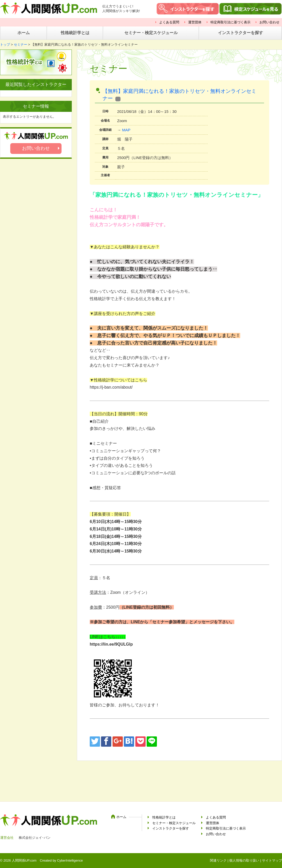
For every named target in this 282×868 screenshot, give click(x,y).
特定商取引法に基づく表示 (230, 22)
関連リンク (218, 860)
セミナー (21, 45)
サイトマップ (272, 860)
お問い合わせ (269, 22)
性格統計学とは (75, 33)
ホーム (24, 33)
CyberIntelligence (70, 860)
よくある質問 (169, 22)
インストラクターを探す (240, 33)
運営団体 (195, 22)
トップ (5, 45)
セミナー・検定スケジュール (151, 33)
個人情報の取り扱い (244, 860)
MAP (126, 130)
